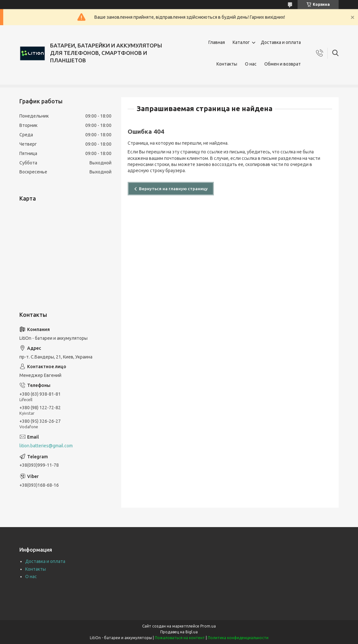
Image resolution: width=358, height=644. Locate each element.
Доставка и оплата (281, 42)
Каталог (241, 42)
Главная (217, 42)
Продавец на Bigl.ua (179, 632)
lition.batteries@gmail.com (46, 446)
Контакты (227, 64)
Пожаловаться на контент (180, 638)
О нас (251, 64)
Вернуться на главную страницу (173, 189)
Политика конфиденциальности (238, 638)
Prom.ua (208, 626)
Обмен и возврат (283, 64)
